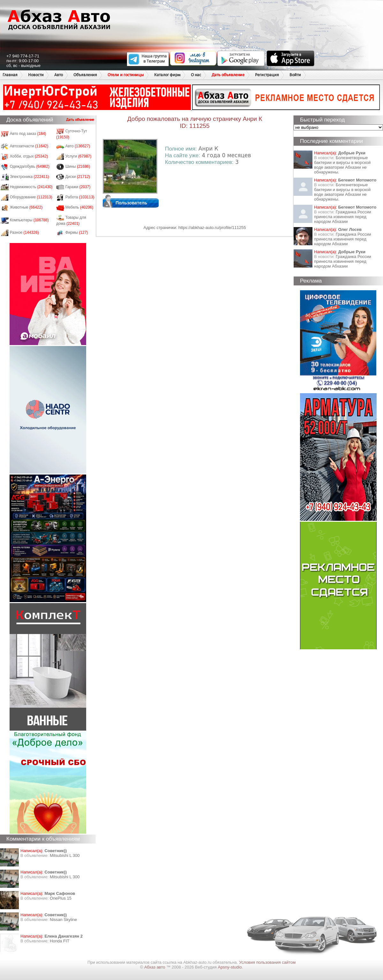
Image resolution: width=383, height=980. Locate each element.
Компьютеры (29, 220)
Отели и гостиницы (126, 75)
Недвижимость (31, 187)
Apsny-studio (230, 967)
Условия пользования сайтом (267, 962)
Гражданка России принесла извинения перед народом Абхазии (343, 217)
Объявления (85, 75)
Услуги (79, 156)
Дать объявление (228, 75)
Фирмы (77, 232)
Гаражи (78, 187)
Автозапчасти (29, 146)
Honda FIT (60, 941)
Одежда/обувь (30, 166)
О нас (196, 75)
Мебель (79, 207)
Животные (26, 207)
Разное (24, 232)
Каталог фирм (167, 75)
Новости (36, 75)
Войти (295, 75)
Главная (10, 75)
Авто (59, 75)
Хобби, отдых (29, 156)
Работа (80, 197)
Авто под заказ (28, 134)
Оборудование (31, 197)
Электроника (30, 177)
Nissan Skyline (63, 920)
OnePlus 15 (61, 898)
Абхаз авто (155, 967)
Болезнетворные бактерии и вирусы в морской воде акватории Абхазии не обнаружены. (342, 165)
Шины (78, 166)
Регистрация (267, 75)
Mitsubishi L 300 (65, 855)
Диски (78, 177)
